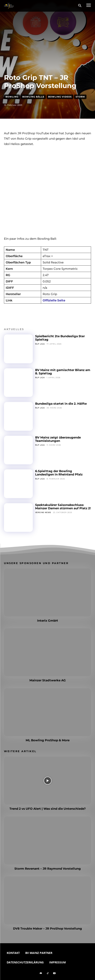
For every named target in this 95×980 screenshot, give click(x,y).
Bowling (12, 97)
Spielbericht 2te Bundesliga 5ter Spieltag (60, 338)
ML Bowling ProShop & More (48, 740)
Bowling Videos (60, 97)
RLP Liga (40, 344)
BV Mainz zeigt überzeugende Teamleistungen (58, 439)
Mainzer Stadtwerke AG (48, 680)
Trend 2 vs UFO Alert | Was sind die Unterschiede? (48, 809)
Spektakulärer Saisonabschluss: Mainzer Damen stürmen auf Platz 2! (63, 507)
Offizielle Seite (54, 300)
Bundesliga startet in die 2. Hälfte (61, 404)
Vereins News (43, 512)
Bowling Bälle (33, 97)
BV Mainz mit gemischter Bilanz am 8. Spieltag (63, 372)
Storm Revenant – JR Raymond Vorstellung (48, 869)
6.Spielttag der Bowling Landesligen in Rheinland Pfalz (59, 473)
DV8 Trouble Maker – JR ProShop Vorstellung (47, 928)
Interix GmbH (47, 621)
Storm (80, 97)
